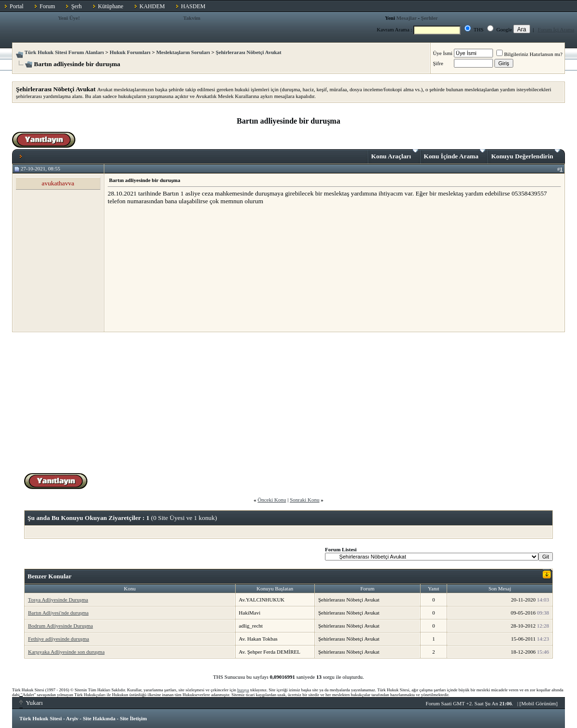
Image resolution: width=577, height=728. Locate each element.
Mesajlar (407, 18)
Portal (17, 6)
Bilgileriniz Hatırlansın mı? (529, 54)
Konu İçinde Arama (455, 154)
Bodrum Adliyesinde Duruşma (60, 626)
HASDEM (193, 6)
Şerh (76, 6)
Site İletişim (133, 718)
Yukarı (31, 703)
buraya (243, 690)
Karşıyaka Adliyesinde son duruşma (66, 652)
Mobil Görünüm (539, 703)
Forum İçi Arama (556, 29)
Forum (47, 6)
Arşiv (72, 718)
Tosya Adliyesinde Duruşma (58, 600)
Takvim (192, 18)
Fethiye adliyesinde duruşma (58, 639)
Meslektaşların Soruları (183, 52)
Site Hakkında (99, 718)
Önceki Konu (272, 500)
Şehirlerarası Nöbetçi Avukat (249, 52)
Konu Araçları (395, 154)
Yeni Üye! (69, 18)
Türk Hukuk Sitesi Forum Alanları (64, 52)
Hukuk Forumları (130, 52)
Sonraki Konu (304, 500)
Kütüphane (111, 6)
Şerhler (429, 18)
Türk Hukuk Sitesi (41, 718)
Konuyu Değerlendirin (526, 154)
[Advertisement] (180, 268)
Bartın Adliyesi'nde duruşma (58, 613)
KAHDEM (152, 6)
